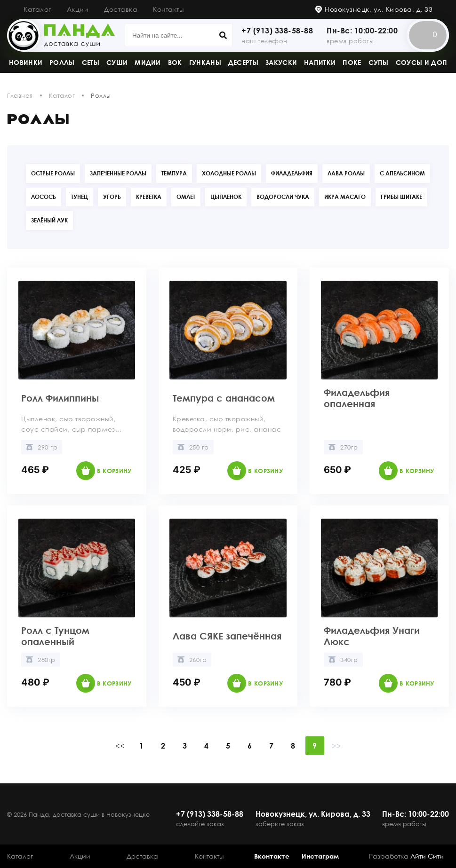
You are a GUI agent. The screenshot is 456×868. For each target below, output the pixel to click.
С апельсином (402, 173)
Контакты (168, 9)
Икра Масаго (345, 197)
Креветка (149, 197)
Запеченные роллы (118, 173)
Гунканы (205, 62)
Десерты (243, 62)
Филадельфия (292, 173)
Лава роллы (346, 173)
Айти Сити (427, 856)
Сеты (91, 62)
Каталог (37, 9)
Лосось (44, 197)
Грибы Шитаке (401, 197)
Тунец (80, 197)
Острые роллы (53, 173)
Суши (117, 62)
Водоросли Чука (283, 197)
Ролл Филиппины (60, 398)
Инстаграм (320, 856)
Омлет (186, 197)
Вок (175, 62)
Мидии (148, 62)
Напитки (320, 62)
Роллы (62, 62)
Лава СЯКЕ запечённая (227, 636)
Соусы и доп (421, 62)
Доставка (121, 9)
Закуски (281, 62)
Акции (78, 9)
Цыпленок (226, 197)
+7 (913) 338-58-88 (277, 31)
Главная (20, 95)
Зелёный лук (49, 220)
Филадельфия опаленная (357, 398)
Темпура (174, 173)
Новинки (26, 62)
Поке (352, 62)
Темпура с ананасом (224, 398)
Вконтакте (272, 856)
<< (120, 746)
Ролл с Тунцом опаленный (55, 636)
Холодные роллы (229, 173)
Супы (379, 62)
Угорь (112, 197)
